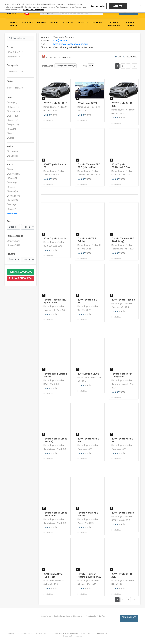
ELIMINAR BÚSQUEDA (20, 278)
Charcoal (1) (13, 112)
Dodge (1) (12, 178)
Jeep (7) (12, 209)
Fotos (10, 47)
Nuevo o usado (15, 236)
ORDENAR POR (48, 66)
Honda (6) (12, 192)
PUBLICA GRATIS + (129, 619)
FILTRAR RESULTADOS (21, 272)
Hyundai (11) (13, 196)
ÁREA (10, 81)
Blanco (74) (13, 107)
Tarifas (102, 616)
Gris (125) (12, 116)
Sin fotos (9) (14, 57)
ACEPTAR (118, 6)
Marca (10, 164)
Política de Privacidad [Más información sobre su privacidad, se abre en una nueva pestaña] (34, 10)
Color (10, 98)
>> (134, 66)
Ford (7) (11, 187)
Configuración (98, 6)
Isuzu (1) (12, 205)
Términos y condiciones (16, 633)
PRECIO (11, 254)
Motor (10, 146)
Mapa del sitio (79, 616)
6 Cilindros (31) (14, 156)
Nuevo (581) (13, 241)
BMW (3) (11, 170)
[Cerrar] (140, 6)
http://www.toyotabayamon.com (71, 44)
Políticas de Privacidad (37, 633)
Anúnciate (92, 616)
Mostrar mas (12, 214)
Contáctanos (46, 616)
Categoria (12, 65)
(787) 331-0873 (61, 41)
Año (9, 221)
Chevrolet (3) (14, 174)
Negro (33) (13, 125)
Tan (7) (11, 134)
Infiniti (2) (12, 200)
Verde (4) (12, 138)
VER (85, 66)
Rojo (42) (12, 129)
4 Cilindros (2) (14, 152)
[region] (72, 6)
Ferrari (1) (12, 183)
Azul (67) (12, 103)
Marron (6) (12, 120)
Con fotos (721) (15, 52)
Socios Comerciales (62, 616)
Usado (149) (13, 245)
